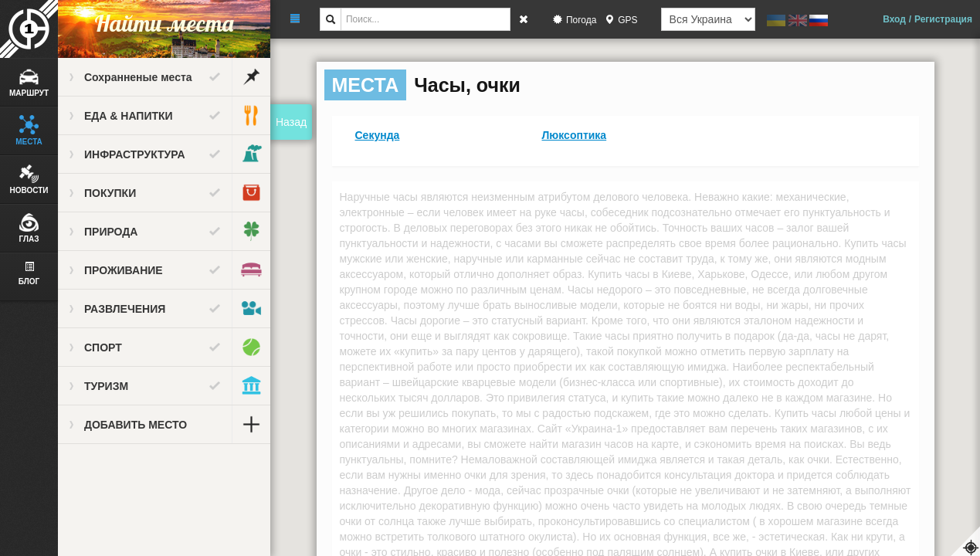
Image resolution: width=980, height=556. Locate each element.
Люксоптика (575, 135)
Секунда (378, 135)
